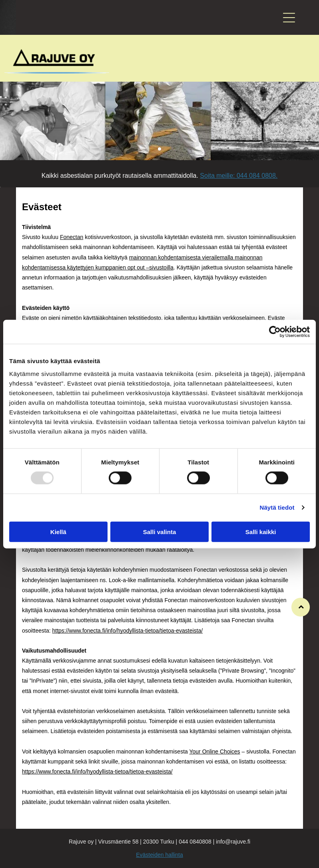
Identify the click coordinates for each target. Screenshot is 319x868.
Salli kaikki (261, 532)
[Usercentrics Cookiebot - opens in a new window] (275, 332)
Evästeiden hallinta (159, 855)
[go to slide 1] (159, 149)
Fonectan (72, 237)
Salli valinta (160, 532)
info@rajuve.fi (233, 842)
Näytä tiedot (277, 507)
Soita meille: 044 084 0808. (239, 176)
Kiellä (58, 532)
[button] (289, 18)
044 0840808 (195, 842)
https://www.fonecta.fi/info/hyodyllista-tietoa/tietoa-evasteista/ (128, 631)
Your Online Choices (214, 751)
